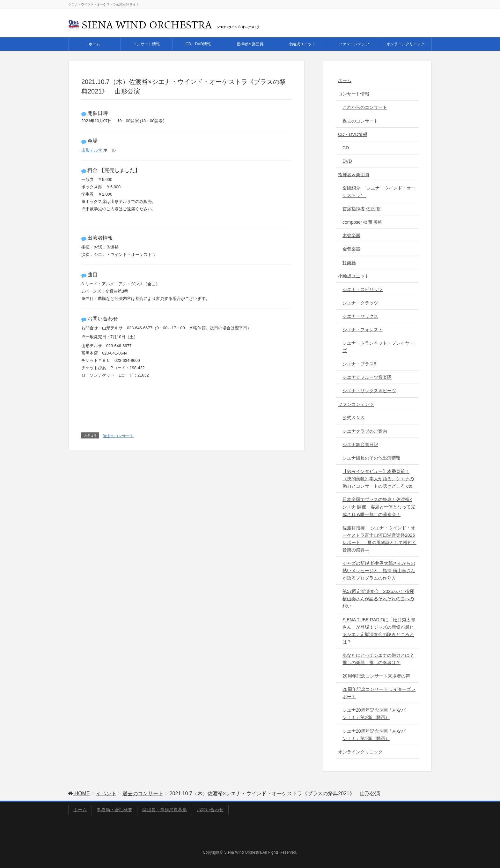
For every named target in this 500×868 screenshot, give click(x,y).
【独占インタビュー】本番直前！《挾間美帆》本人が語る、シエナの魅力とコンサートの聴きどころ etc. (378, 479)
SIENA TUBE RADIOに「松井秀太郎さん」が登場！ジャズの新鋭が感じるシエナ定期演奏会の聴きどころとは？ (379, 631)
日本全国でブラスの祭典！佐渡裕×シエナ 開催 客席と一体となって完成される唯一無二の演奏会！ (379, 507)
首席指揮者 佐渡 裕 (362, 209)
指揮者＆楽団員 (354, 175)
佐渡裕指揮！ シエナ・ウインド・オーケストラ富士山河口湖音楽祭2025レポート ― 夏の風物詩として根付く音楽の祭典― (379, 539)
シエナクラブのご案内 (365, 431)
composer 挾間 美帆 (362, 222)
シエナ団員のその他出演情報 (371, 458)
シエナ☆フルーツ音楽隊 (367, 377)
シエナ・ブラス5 (359, 364)
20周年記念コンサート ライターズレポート (379, 693)
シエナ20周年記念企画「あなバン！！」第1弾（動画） (374, 735)
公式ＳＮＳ (354, 418)
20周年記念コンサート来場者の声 (376, 676)
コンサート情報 (354, 94)
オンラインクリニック (360, 752)
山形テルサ (92, 150)
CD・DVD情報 (353, 134)
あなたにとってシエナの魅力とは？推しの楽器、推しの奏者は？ (378, 659)
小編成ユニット (354, 276)
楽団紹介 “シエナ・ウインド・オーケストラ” (379, 192)
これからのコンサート (365, 107)
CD (346, 148)
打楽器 (349, 263)
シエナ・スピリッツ (363, 289)
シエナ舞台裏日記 (360, 445)
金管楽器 (351, 249)
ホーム (345, 80)
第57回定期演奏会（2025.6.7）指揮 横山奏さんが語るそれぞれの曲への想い (378, 599)
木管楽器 (351, 236)
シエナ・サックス (360, 316)
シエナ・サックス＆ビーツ (369, 391)
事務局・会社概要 (114, 810)
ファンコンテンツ (356, 404)
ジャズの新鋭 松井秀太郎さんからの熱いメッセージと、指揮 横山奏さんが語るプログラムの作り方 (379, 571)
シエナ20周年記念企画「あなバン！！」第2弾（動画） (374, 714)
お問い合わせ (210, 810)
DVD (347, 161)
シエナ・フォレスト (363, 330)
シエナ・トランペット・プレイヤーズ (378, 347)
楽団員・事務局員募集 (165, 810)
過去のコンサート (118, 436)
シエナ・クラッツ (360, 303)
